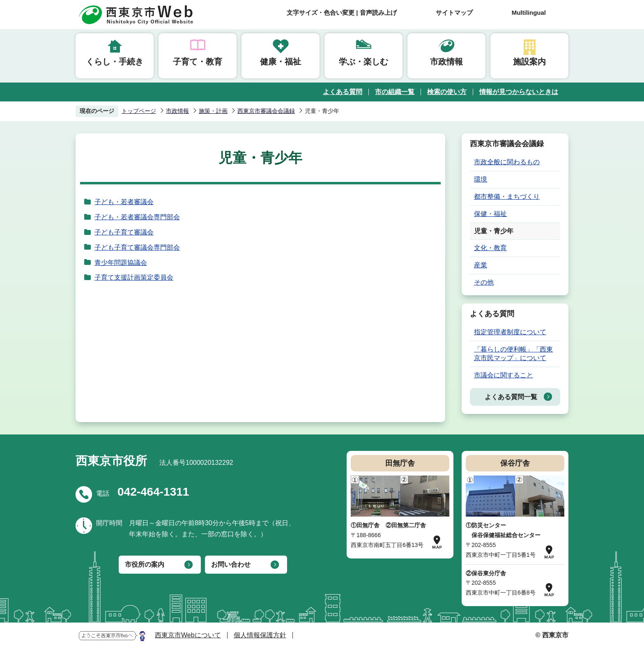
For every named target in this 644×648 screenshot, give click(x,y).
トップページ (139, 111)
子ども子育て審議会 (124, 232)
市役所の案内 (145, 564)
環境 (481, 179)
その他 (484, 282)
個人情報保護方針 (260, 635)
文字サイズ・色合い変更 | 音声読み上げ (342, 13)
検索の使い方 (447, 92)
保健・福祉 (490, 214)
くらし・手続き (115, 62)
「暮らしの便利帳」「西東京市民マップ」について (513, 354)
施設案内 (529, 62)
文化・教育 (490, 248)
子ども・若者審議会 (124, 202)
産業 (481, 265)
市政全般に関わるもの (507, 162)
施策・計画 (213, 111)
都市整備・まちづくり (507, 196)
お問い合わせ (231, 564)
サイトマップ (454, 13)
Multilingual (529, 13)
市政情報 (446, 62)
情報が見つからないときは (519, 92)
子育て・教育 (198, 62)
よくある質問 (343, 92)
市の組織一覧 (395, 92)
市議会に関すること (504, 375)
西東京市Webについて (188, 635)
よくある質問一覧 (511, 397)
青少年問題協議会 (121, 263)
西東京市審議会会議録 (266, 111)
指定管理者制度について (510, 332)
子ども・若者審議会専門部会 (137, 217)
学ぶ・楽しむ (363, 62)
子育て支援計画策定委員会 (134, 277)
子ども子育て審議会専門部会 (137, 247)
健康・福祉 (281, 62)
